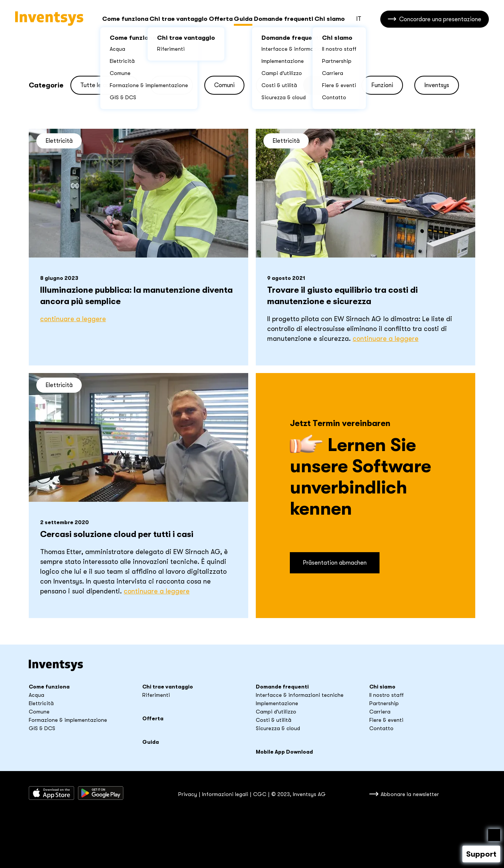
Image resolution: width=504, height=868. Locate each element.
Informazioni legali (225, 794)
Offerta (221, 19)
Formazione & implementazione (68, 720)
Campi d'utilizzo (276, 712)
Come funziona (125, 19)
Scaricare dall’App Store (51, 793)
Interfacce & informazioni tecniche (300, 695)
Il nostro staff (387, 695)
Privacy (188, 794)
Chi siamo (330, 19)
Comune (39, 712)
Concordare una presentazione (440, 19)
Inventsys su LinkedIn (145, 793)
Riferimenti (156, 695)
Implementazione (277, 703)
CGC (260, 794)
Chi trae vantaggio (178, 19)
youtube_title (158, 793)
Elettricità (41, 703)
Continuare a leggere (73, 319)
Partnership (384, 703)
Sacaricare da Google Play (101, 793)
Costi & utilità (274, 720)
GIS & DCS (42, 728)
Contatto (381, 728)
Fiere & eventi (386, 720)
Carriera (380, 712)
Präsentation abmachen (335, 563)
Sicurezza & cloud (278, 728)
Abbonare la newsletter (410, 794)
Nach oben (494, 835)
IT (359, 19)
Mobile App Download (284, 752)
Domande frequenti (284, 19)
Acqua (37, 695)
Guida (243, 19)
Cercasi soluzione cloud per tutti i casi (117, 534)
